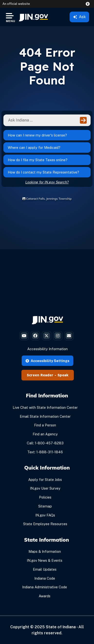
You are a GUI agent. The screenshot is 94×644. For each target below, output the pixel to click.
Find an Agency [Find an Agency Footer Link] (45, 434)
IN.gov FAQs (45, 515)
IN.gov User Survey (45, 488)
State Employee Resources (45, 524)
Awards (45, 596)
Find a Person (45, 425)
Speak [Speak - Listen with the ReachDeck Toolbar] (63, 375)
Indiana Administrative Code (45, 587)
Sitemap (45, 506)
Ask (79, 17)
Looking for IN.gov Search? (47, 182)
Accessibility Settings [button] (47, 361)
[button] (89, 4)
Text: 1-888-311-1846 (45, 452)
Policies (45, 497)
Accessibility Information (47, 349)
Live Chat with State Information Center (45, 407)
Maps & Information (45, 551)
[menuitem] (33, 17)
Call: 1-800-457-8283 (45, 443)
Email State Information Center (45, 416)
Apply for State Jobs (45, 480)
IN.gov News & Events (45, 560)
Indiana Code (45, 578)
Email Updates (45, 569)
